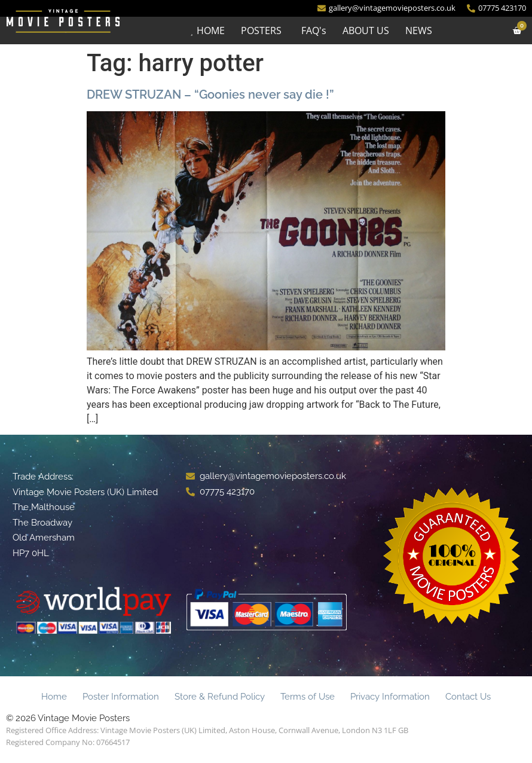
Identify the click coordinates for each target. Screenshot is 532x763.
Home (54, 697)
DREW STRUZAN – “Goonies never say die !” (210, 94)
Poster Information (121, 697)
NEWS (418, 30)
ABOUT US (365, 30)
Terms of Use (308, 697)
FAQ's (313, 30)
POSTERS (261, 30)
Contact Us (468, 697)
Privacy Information (390, 697)
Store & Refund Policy (220, 697)
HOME (210, 30)
